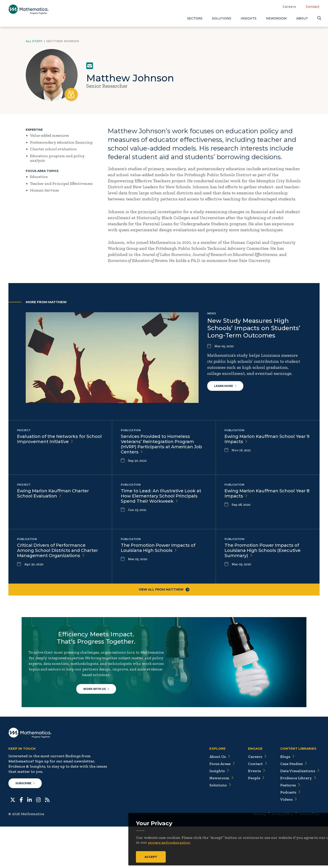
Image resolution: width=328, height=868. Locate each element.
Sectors (195, 18)
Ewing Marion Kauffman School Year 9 (263, 440)
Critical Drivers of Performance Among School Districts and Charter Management (55, 554)
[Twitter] (13, 842)
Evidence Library (295, 818)
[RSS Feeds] (47, 842)
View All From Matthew (164, 591)
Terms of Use (308, 855)
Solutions (222, 18)
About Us (213, 797)
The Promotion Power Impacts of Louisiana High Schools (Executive (266, 551)
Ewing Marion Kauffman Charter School (57, 494)
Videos (285, 840)
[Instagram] (38, 842)
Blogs (284, 797)
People (251, 818)
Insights (249, 18)
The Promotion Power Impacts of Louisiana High (162, 548)
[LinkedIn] (29, 842)
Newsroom (276, 18)
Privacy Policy (278, 855)
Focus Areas (216, 804)
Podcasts (287, 833)
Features (287, 825)
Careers (289, 7)
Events (252, 811)
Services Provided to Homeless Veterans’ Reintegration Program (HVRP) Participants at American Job (161, 445)
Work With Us (99, 708)
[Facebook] (21, 842)
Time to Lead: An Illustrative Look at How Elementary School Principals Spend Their (162, 500)
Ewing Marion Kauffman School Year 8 (263, 494)
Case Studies (291, 804)
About (302, 18)
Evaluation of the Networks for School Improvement (57, 440)
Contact (313, 7)
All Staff (34, 41)
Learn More (228, 388)
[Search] (318, 18)
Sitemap (253, 855)
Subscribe (28, 825)
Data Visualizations (298, 811)
